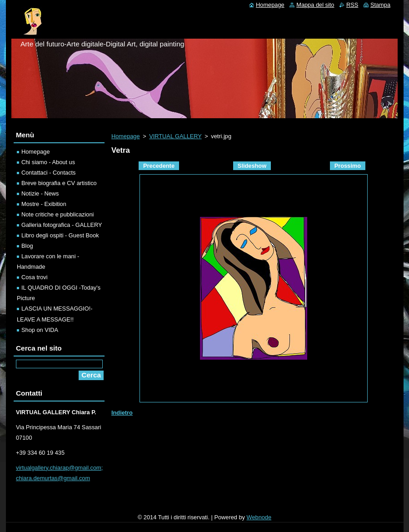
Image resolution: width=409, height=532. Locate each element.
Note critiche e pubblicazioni (57, 214)
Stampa (380, 5)
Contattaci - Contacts (49, 173)
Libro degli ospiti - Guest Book (60, 235)
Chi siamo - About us (48, 162)
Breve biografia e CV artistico (59, 183)
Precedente (159, 166)
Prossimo (348, 166)
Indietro (122, 413)
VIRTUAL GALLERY (175, 136)
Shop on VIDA (40, 330)
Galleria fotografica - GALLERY (62, 225)
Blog (27, 246)
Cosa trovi (35, 277)
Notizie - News (40, 193)
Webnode (259, 517)
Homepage (126, 136)
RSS (352, 5)
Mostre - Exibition (44, 204)
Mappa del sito (315, 5)
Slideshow (252, 166)
